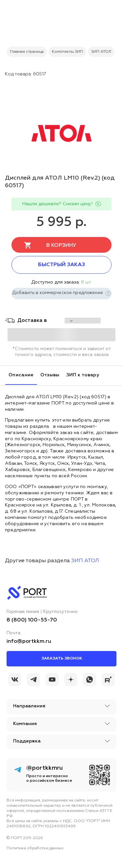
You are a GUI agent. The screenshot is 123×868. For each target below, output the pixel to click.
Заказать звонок (62, 659)
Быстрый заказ (61, 265)
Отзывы (50, 375)
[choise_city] (83, 321)
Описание (21, 375)
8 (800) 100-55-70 (32, 620)
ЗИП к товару (83, 375)
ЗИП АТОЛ (85, 561)
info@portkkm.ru (29, 641)
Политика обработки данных (35, 848)
